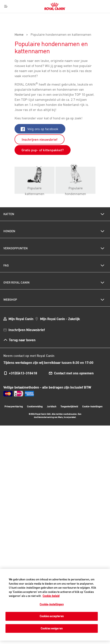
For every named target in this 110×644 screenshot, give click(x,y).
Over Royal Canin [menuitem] (16, 282)
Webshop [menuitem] (10, 300)
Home (19, 35)
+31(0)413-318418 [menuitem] (23, 373)
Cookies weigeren (52, 628)
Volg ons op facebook (40, 129)
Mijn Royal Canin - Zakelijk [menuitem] (60, 319)
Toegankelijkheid (69, 407)
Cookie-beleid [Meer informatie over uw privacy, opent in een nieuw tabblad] (51, 596)
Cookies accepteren (52, 616)
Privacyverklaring (14, 407)
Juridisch (52, 407)
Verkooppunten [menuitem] (15, 248)
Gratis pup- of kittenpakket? (43, 150)
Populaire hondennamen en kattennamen (61, 35)
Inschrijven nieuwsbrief (40, 139)
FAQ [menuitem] (6, 265)
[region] (55, 605)
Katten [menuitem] (9, 214)
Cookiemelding (35, 407)
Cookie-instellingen (92, 407)
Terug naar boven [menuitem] (22, 340)
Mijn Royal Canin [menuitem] (21, 319)
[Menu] (6, 6)
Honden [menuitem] (9, 231)
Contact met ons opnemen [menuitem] (74, 373)
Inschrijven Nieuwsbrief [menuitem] (27, 330)
